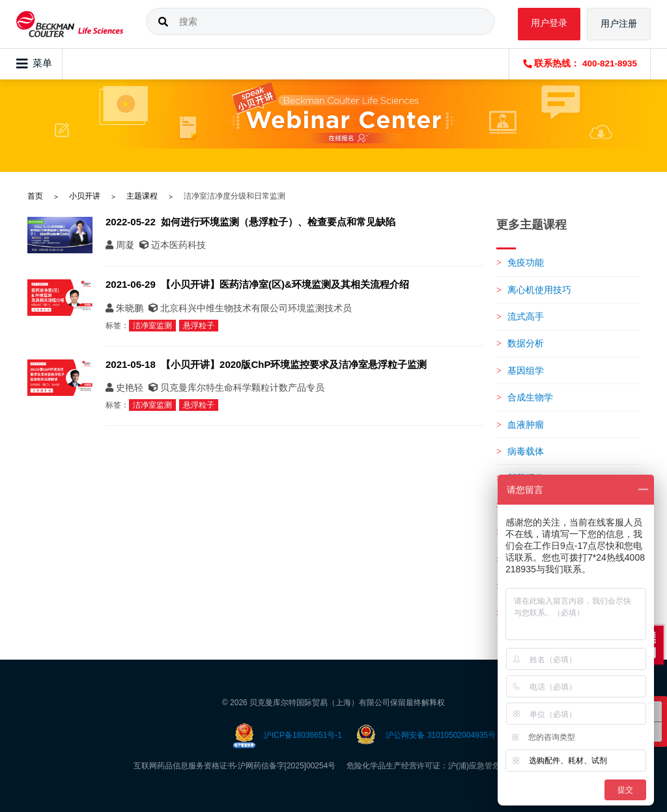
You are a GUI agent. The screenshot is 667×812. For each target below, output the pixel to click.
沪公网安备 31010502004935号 (441, 735)
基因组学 (526, 371)
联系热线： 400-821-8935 (580, 63)
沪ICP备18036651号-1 (303, 735)
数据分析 (526, 343)
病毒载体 (526, 451)
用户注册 (619, 24)
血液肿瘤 (526, 425)
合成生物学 (530, 397)
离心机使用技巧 (539, 290)
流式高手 (526, 316)
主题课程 (142, 196)
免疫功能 (526, 262)
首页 (35, 196)
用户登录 (549, 23)
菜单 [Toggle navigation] (34, 64)
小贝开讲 (85, 196)
